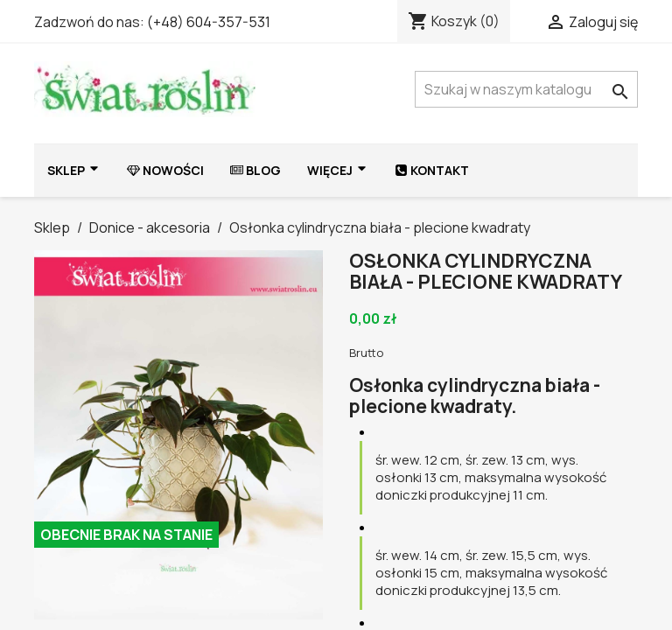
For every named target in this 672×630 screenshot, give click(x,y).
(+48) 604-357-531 (209, 22)
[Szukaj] (526, 89)
